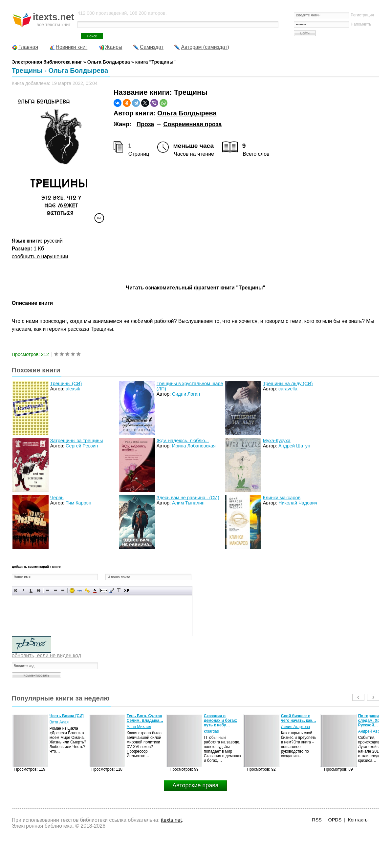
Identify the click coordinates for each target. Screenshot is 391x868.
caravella (288, 389)
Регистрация (362, 15)
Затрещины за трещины (77, 441)
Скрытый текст (104, 591)
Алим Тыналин (188, 503)
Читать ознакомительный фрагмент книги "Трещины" (195, 288)
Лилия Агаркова (296, 727)
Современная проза (192, 124)
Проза (145, 124)
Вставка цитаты (111, 591)
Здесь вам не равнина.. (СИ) (188, 498)
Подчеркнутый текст (31, 591)
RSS (317, 820)
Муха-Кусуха (277, 441)
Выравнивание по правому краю (63, 591)
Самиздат (152, 47)
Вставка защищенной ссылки (87, 591)
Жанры (114, 47)
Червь (57, 498)
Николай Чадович (298, 503)
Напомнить (361, 24)
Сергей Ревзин (82, 446)
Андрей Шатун (294, 446)
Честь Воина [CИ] (67, 716)
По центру (55, 591)
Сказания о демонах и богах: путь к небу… (221, 720)
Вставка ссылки (80, 591)
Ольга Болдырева (187, 113)
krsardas (211, 731)
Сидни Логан (186, 394)
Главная (28, 47)
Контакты (358, 820)
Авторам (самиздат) (205, 47)
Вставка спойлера (127, 591)
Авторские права (195, 785)
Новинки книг (72, 47)
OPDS (335, 820)
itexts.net (171, 820)
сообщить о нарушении (40, 256)
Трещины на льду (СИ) (288, 384)
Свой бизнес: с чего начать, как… (299, 718)
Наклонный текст (23, 591)
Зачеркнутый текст (39, 591)
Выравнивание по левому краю (48, 591)
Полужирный (16, 591)
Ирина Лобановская (194, 446)
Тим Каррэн (78, 503)
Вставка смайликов (72, 591)
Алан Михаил (139, 727)
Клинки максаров (282, 498)
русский (53, 241)
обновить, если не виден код (46, 655)
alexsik (73, 389)
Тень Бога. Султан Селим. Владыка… (145, 718)
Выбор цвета (95, 591)
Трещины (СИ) (66, 384)
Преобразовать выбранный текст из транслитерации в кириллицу (119, 591)
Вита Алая (59, 722)
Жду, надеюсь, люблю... (183, 441)
